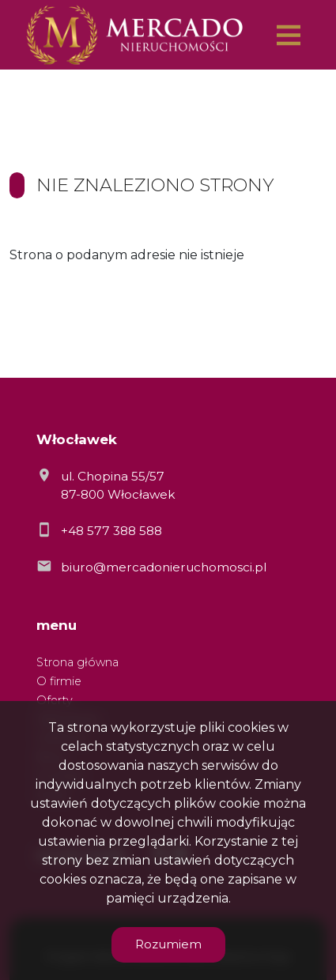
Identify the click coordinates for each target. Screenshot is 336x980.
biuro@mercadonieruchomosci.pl (164, 567)
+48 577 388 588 (111, 531)
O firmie (59, 681)
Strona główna (77, 662)
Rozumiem (168, 944)
